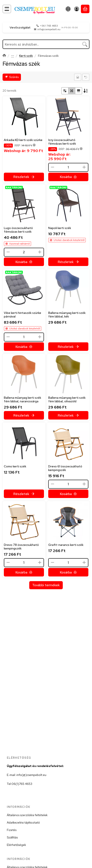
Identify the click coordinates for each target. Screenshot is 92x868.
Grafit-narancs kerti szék (66, 545)
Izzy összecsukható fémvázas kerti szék (62, 142)
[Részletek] (24, 177)
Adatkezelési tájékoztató (23, 822)
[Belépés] (77, 9)
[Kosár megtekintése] (85, 9)
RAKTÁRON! (14, 187)
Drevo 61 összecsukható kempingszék (65, 468)
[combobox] (46, 44)
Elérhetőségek (16, 845)
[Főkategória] (4, 56)
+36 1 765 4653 (49, 26)
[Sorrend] (86, 91)
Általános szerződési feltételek (27, 815)
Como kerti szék (15, 466)
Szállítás (12, 837)
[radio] (65, 91)
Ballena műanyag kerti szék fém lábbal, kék (67, 315)
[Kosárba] (68, 177)
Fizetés (12, 830)
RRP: (25, 145)
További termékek (46, 585)
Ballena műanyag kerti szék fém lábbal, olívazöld (67, 399)
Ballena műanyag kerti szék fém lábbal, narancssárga (23, 399)
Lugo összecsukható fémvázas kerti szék (18, 230)
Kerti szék (26, 56)
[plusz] (84, 167)
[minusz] (53, 167)
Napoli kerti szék (60, 228)
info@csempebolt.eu (49, 29)
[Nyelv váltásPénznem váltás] (68, 9)
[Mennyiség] (68, 167)
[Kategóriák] (7, 9)
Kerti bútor (13, 56)
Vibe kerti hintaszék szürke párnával (23, 315)
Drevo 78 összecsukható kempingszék (21, 547)
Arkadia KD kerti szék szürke (23, 140)
